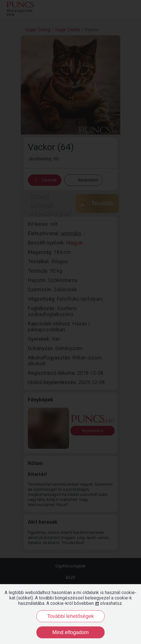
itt (97, 603)
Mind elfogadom (70, 632)
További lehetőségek (70, 616)
